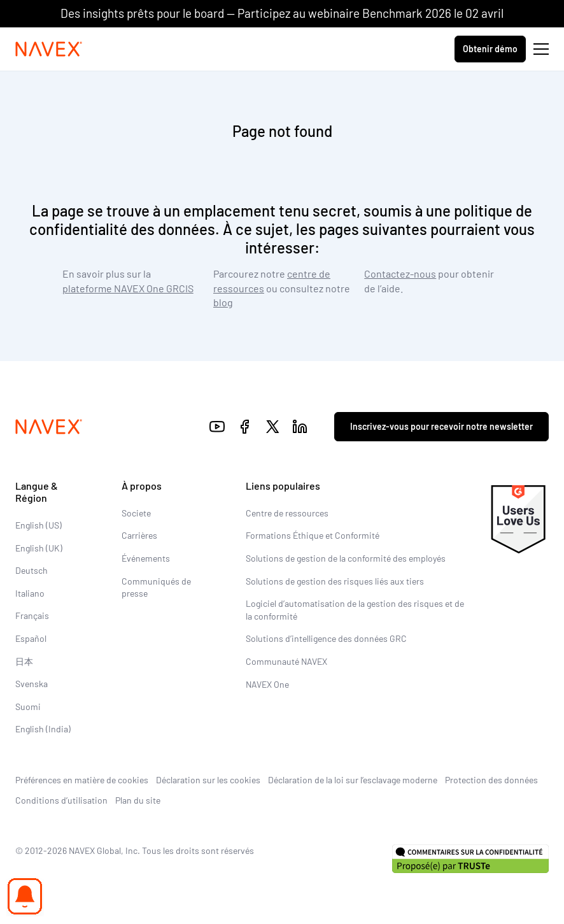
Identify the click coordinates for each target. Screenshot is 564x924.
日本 (24, 661)
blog (223, 302)
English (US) (39, 525)
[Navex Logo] (49, 49)
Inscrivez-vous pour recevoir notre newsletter (441, 426)
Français (32, 615)
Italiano (30, 593)
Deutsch (32, 570)
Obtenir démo (490, 49)
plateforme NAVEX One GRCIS (128, 288)
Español (31, 638)
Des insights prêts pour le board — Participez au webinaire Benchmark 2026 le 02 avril (282, 13)
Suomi (28, 707)
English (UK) (39, 548)
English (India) (43, 729)
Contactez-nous (400, 274)
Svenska (32, 684)
